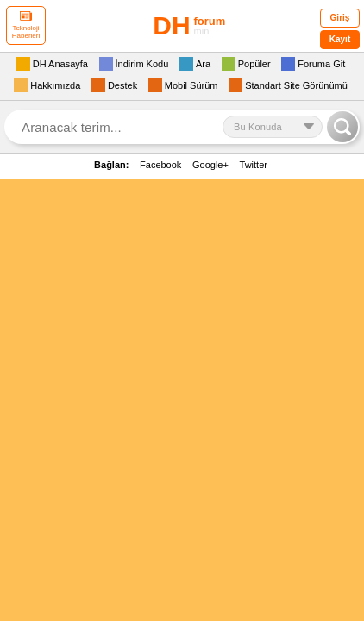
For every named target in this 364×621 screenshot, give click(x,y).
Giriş (340, 18)
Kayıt (340, 39)
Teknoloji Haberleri (26, 25)
